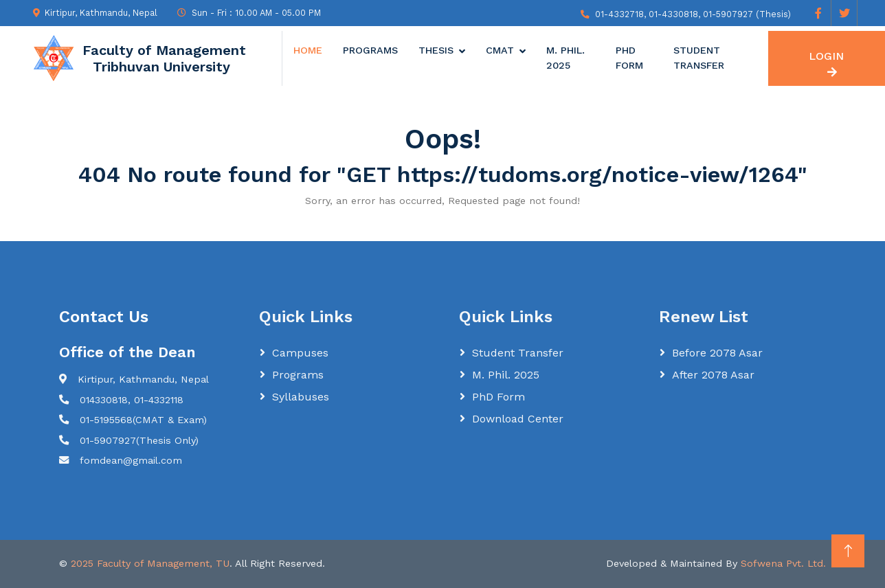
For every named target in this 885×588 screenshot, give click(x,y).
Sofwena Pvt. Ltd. (783, 563)
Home (308, 50)
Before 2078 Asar (717, 353)
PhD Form (629, 58)
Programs (370, 50)
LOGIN (826, 64)
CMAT (500, 50)
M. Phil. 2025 (565, 58)
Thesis (436, 50)
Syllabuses (301, 397)
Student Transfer (699, 58)
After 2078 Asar (713, 375)
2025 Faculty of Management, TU (150, 563)
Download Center (518, 419)
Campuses (300, 353)
